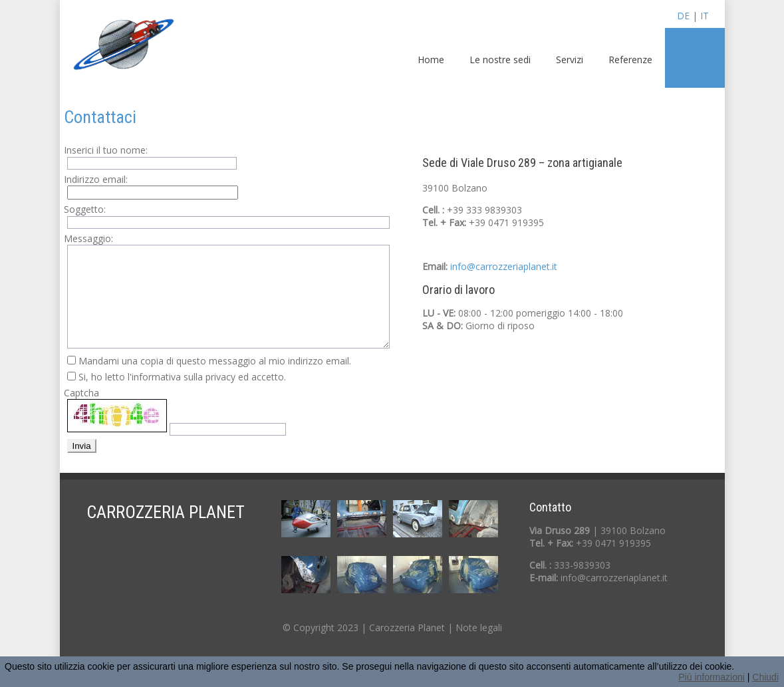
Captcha (81, 393)
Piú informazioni (712, 677)
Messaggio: (88, 238)
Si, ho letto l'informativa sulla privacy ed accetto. (182, 377)
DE (683, 16)
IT (705, 16)
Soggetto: (85, 209)
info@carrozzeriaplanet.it (504, 266)
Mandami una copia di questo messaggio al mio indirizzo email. (215, 361)
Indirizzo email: (96, 179)
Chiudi (765, 677)
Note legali (479, 627)
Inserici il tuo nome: (106, 150)
